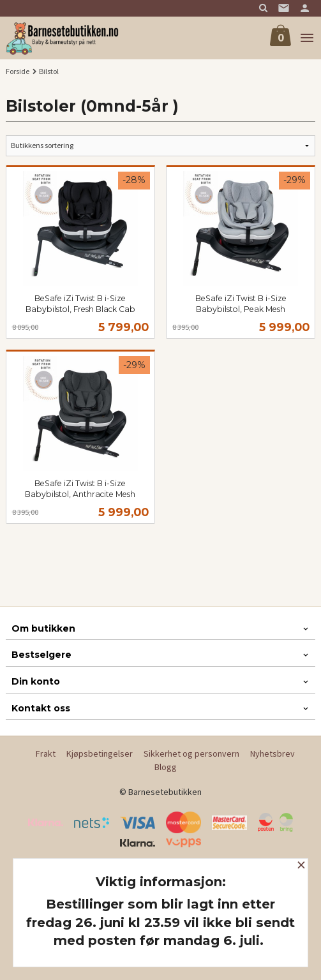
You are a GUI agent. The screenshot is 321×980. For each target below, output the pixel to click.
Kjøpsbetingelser (100, 754)
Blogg (166, 767)
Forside (18, 71)
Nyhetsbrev (272, 754)
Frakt (46, 754)
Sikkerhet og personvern (191, 754)
